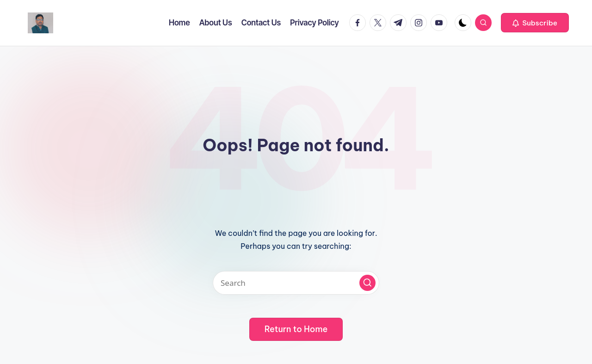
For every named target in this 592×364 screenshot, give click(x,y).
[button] (535, 23)
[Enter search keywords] (296, 283)
